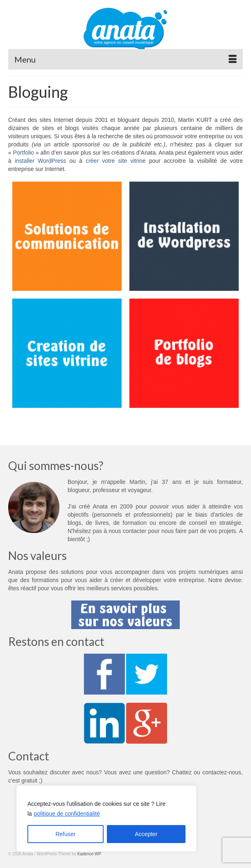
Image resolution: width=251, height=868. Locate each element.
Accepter (146, 834)
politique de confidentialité (67, 814)
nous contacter (127, 531)
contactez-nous (222, 772)
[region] (106, 819)
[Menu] (125, 59)
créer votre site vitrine (116, 161)
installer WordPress (40, 161)
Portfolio (24, 153)
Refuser (65, 834)
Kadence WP (89, 854)
